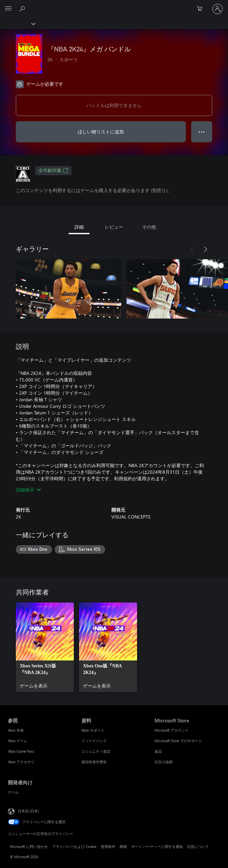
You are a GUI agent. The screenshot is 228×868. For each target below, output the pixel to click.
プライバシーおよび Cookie (74, 846)
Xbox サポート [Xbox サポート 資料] (93, 730)
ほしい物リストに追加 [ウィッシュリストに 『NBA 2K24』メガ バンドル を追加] (101, 132)
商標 (123, 846)
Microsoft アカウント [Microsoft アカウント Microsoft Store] (172, 730)
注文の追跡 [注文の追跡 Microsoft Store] (164, 762)
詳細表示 (28, 490)
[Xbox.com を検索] (23, 9)
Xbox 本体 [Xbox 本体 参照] (16, 730)
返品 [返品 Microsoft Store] (158, 751)
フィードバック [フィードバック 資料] (94, 741)
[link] (45, 647)
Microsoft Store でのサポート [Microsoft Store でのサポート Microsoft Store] (178, 741)
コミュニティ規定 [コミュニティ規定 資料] (96, 751)
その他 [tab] (149, 227)
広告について (198, 846)
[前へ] (192, 249)
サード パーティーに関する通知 (157, 846)
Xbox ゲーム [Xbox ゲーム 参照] (18, 741)
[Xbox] (17, 23)
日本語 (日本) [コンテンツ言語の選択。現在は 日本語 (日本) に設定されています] (28, 811)
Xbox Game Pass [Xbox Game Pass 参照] (21, 751)
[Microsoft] (114, 5)
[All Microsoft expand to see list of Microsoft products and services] (8, 9)
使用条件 (108, 846)
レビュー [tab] (114, 227)
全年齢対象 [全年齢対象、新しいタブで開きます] (53, 171)
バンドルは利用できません (114, 105)
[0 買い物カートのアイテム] (202, 9)
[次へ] (206, 249)
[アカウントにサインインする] (217, 9)
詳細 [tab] (79, 227)
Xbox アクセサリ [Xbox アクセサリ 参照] (21, 762)
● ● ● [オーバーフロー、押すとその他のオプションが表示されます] (202, 132)
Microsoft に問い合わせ (29, 846)
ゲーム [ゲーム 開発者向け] (13, 792)
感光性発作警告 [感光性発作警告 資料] (94, 762)
